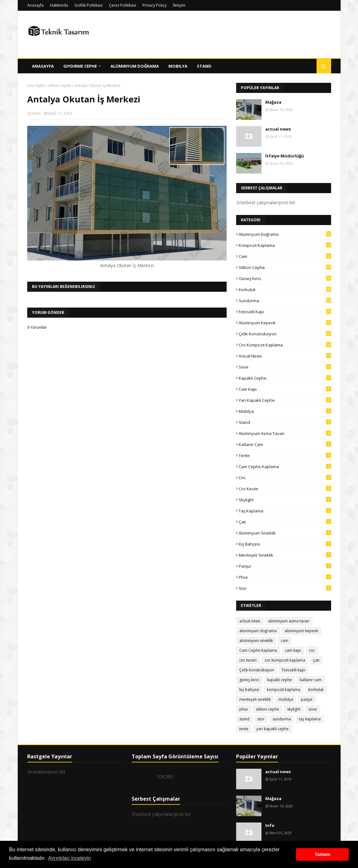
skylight (285, 500)
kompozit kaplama (285, 245)
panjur (285, 566)
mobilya (285, 411)
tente (285, 455)
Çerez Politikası (122, 5)
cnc (285, 478)
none (36, 113)
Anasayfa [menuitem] (43, 66)
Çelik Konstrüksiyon (285, 334)
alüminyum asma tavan (285, 433)
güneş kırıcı (285, 278)
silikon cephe (60, 86)
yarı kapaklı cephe (285, 400)
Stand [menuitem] (204, 66)
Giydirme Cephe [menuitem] (80, 66)
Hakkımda (59, 5)
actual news (278, 129)
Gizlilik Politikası (88, 5)
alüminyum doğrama (285, 234)
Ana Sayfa (36, 86)
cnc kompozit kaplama (285, 345)
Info (270, 825)
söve (285, 367)
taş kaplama (285, 511)
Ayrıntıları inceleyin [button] (69, 858)
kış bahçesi (285, 544)
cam (285, 256)
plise (285, 577)
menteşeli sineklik (285, 555)
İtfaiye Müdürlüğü (285, 156)
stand (285, 422)
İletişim (179, 5)
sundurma (285, 301)
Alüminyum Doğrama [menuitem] (135, 66)
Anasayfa (35, 5)
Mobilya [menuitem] (178, 66)
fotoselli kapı (285, 312)
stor (285, 588)
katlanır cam (285, 444)
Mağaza (273, 102)
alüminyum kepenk (285, 323)
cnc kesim (285, 489)
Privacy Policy (154, 5)
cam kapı (285, 389)
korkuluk (285, 290)
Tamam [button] (322, 854)
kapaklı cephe (285, 378)
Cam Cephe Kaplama (285, 467)
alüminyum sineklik (285, 533)
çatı (285, 522)
